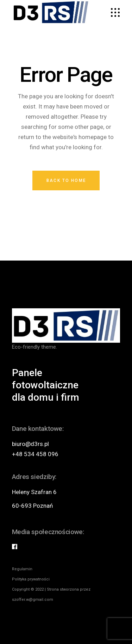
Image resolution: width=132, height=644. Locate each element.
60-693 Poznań (32, 506)
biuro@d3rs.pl (30, 444)
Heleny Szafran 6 (34, 492)
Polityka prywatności (31, 579)
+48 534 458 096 (35, 454)
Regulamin (22, 569)
